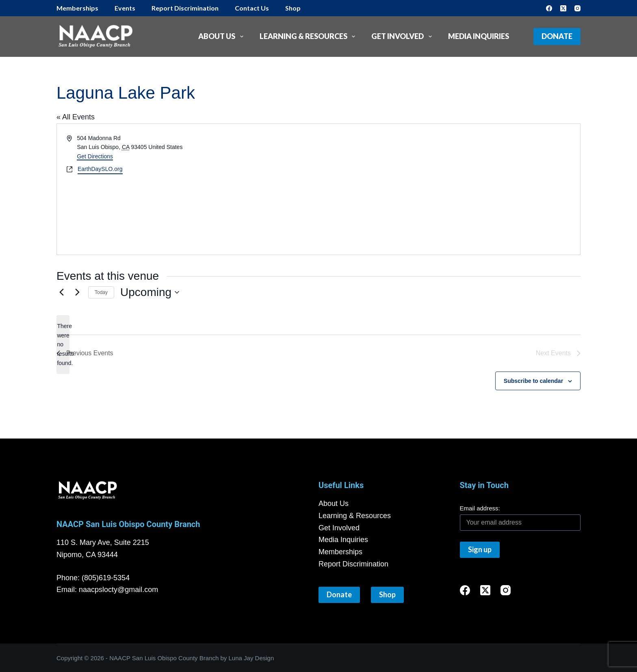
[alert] (63, 345)
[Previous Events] (61, 292)
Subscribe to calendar (533, 381)
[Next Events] (77, 292)
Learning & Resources (309, 37)
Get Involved (403, 37)
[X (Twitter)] (563, 8)
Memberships (77, 8)
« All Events (76, 117)
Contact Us (252, 8)
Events (125, 8)
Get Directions (95, 156)
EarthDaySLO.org (100, 169)
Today (101, 292)
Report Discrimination (185, 8)
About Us (222, 37)
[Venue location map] (197, 214)
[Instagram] (577, 8)
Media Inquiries (479, 36)
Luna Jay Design (251, 658)
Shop (293, 8)
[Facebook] (549, 8)
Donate (557, 36)
